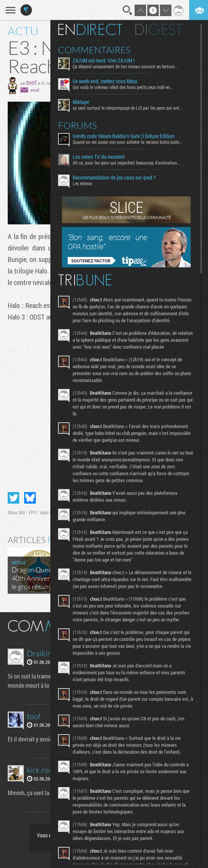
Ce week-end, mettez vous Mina (105, 81)
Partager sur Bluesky (30, 498)
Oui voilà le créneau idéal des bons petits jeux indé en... (123, 87)
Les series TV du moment (99, 157)
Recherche (128, 10)
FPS (32, 512)
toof (31, 82)
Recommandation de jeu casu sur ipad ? (114, 178)
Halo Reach (50, 512)
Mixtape (81, 102)
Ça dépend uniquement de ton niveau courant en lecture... (125, 66)
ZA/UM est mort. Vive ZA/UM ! (104, 61)
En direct (90, 30)
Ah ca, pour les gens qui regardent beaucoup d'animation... (126, 163)
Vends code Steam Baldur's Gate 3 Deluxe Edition (124, 136)
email (35, 90)
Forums (77, 125)
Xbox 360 (16, 512)
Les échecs (82, 183)
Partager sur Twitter (13, 498)
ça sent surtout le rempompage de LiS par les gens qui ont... (128, 108)
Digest (159, 30)
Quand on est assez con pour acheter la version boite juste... (128, 142)
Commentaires (94, 50)
